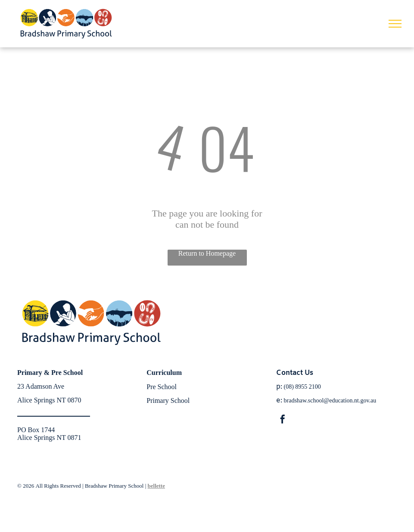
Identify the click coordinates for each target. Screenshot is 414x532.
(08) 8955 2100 (302, 387)
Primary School (168, 401)
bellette (156, 486)
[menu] (395, 24)
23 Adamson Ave (41, 386)
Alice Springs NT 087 (48, 400)
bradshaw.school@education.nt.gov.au (330, 401)
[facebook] (283, 420)
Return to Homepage (207, 253)
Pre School (162, 387)
